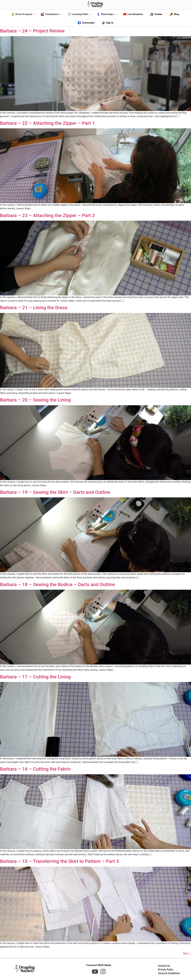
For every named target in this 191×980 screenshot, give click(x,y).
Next (187, 953)
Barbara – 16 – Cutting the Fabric (35, 769)
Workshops (105, 14)
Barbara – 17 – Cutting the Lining (35, 677)
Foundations (50, 14)
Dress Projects (22, 14)
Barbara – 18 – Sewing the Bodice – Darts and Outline (57, 584)
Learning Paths (78, 14)
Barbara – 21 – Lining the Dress (34, 308)
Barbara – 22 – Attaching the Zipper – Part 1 (47, 123)
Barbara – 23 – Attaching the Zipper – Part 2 (47, 215)
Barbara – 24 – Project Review (32, 31)
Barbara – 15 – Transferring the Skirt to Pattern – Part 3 (59, 861)
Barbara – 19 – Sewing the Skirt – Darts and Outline (55, 492)
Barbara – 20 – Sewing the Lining (35, 400)
